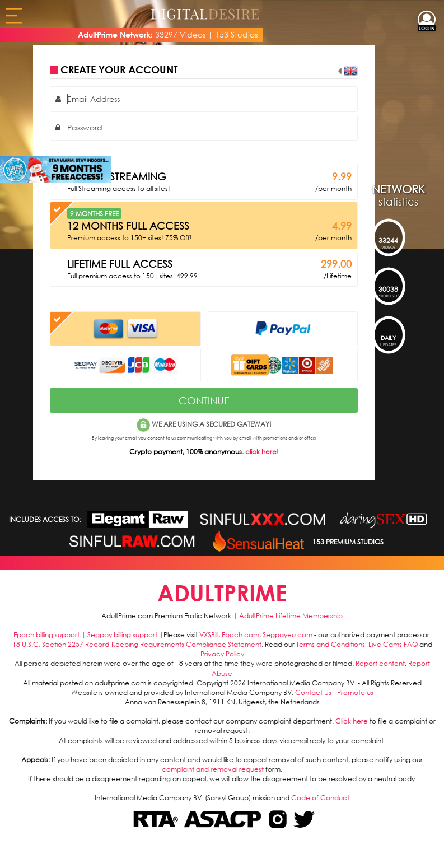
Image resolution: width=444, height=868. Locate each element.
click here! (262, 452)
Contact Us (313, 692)
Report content (380, 663)
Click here (352, 721)
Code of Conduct (320, 798)
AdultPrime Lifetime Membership (291, 616)
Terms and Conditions (331, 644)
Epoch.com (240, 635)
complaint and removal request (213, 769)
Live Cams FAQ (393, 644)
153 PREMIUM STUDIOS (348, 542)
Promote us (355, 692)
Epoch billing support (46, 635)
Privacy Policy (222, 654)
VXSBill (209, 635)
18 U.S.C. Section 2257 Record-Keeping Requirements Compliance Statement (137, 644)
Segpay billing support (122, 635)
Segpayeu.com (288, 635)
